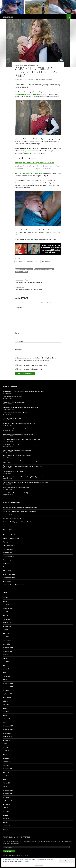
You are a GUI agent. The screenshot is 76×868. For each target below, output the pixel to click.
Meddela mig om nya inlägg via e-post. (29, 369)
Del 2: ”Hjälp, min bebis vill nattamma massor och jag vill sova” (22, 439)
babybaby (32, 79)
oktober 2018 (7, 690)
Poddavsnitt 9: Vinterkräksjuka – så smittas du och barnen (21, 407)
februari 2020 (7, 640)
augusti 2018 (7, 697)
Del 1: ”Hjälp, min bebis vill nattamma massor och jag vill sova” (22, 445)
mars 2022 (6, 605)
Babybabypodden (8, 556)
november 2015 (8, 794)
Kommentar (19, 307)
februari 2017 (7, 762)
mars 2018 (6, 715)
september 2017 (8, 737)
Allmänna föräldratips (9, 535)
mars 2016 (6, 779)
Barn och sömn (8, 567)
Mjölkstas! (12, 515)
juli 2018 (6, 701)
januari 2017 (7, 765)
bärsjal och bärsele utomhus (44, 269)
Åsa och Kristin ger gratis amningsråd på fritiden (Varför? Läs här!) (23, 466)
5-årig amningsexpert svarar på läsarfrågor (16, 487)
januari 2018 (7, 722)
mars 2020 (6, 637)
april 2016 (6, 776)
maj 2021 (6, 615)
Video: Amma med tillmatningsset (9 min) (38, 281)
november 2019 (8, 651)
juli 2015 (6, 808)
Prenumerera (9, 851)
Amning (37, 65)
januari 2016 (7, 786)
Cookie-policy (39, 865)
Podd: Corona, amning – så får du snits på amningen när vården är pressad (26, 482)
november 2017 (8, 729)
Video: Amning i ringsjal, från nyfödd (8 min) (38, 288)
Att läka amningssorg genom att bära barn (24, 508)
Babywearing (7, 560)
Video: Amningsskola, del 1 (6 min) (13, 471)
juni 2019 (6, 662)
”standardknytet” (30, 153)
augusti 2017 (7, 740)
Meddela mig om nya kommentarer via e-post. (32, 365)
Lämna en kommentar (45, 79)
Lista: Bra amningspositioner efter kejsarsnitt (17, 450)
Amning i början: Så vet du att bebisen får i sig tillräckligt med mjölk (23, 477)
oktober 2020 (7, 623)
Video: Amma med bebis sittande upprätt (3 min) (18, 434)
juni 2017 (6, 747)
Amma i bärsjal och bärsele (24, 65)
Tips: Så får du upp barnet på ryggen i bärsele (17, 455)
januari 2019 (7, 680)
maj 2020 (6, 633)
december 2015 (8, 790)
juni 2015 (6, 811)
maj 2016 (6, 772)
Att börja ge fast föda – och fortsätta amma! (24, 522)
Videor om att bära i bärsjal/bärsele (14, 585)
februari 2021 (7, 619)
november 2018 (8, 687)
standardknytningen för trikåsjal (27, 94)
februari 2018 (7, 719)
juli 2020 (6, 630)
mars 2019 (6, 672)
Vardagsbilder (7, 581)
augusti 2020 (7, 626)
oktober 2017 (7, 733)
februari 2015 (7, 826)
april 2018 (6, 712)
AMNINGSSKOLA (9, 549)
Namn (17, 333)
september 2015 (8, 801)
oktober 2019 (7, 655)
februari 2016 (7, 783)
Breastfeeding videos (10, 574)
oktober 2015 (7, 797)
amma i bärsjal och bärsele (24, 269)
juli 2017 (6, 744)
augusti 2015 (7, 804)
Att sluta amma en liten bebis (12, 418)
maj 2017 (6, 751)
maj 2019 (6, 665)
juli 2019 (6, 658)
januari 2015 (7, 829)
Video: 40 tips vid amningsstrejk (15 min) (15, 493)
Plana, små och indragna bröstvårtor (14, 402)
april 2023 (6, 598)
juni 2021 (6, 612)
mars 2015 (6, 822)
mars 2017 (6, 758)
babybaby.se (8, 17)
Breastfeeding (7, 570)
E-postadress (20, 341)
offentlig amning (22, 272)
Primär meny (74, 17)
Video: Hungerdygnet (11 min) (12, 397)
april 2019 (6, 669)
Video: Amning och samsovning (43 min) (15, 413)
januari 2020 (7, 644)
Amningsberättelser (9, 545)
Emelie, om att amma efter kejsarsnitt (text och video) (19, 423)
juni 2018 (6, 705)
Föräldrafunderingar (9, 578)
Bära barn (6, 563)
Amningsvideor (8, 553)
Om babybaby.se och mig (17, 518)
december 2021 (8, 608)
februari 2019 (7, 676)
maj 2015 (6, 815)
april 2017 (6, 754)
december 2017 (8, 726)
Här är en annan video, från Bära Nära (28, 173)
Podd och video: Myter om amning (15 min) (16, 429)
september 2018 (8, 694)
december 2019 (8, 648)
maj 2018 (6, 708)
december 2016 (8, 769)
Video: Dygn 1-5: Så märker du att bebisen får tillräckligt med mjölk (23, 391)
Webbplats (18, 350)
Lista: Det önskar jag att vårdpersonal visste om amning (20, 461)
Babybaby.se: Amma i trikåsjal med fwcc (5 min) (34, 163)
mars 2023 (6, 601)
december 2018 (8, 683)
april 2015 (6, 819)
